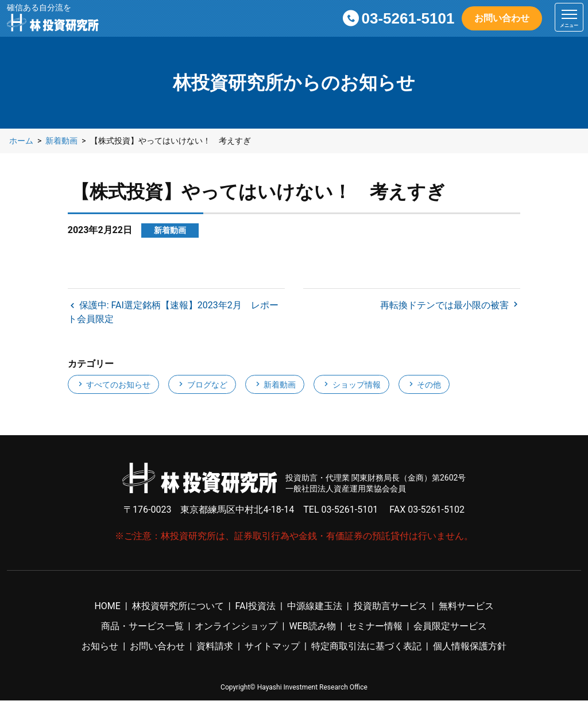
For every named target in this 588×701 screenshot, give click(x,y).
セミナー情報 (375, 627)
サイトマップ (272, 647)
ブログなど (202, 385)
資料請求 (215, 647)
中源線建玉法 (315, 607)
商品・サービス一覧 (142, 627)
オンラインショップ (236, 627)
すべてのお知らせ (113, 385)
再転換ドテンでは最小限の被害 (446, 306)
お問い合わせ (502, 18)
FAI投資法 (256, 607)
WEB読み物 (312, 627)
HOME (107, 607)
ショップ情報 (351, 385)
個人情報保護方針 (470, 647)
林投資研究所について (178, 607)
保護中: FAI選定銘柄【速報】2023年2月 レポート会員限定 (173, 313)
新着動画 (275, 385)
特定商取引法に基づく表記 (366, 647)
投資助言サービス (390, 607)
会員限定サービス (450, 627)
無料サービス (466, 607)
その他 (424, 385)
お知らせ (100, 647)
